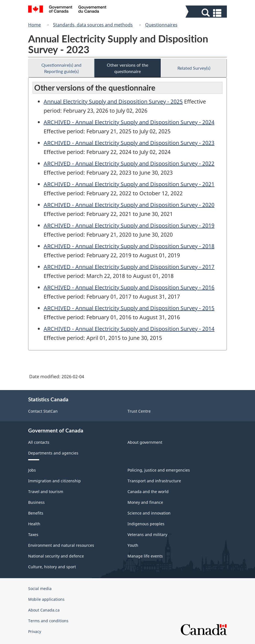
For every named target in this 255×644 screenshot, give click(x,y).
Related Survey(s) (194, 68)
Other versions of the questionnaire (127, 68)
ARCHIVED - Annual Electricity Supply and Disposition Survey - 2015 (129, 308)
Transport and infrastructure (154, 481)
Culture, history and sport (52, 567)
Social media (40, 588)
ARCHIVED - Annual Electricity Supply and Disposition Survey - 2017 (129, 267)
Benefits (36, 513)
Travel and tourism (46, 492)
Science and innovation (149, 513)
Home (34, 25)
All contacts (39, 442)
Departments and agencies (53, 453)
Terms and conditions (48, 621)
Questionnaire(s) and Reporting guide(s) (61, 68)
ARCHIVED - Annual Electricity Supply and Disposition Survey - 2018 (129, 246)
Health (34, 524)
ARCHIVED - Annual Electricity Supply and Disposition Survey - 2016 (129, 287)
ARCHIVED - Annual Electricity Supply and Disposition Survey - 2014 (129, 329)
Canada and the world (148, 492)
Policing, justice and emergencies (159, 470)
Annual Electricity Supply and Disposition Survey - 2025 (113, 102)
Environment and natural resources (61, 545)
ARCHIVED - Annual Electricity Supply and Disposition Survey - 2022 (129, 163)
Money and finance (145, 502)
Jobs (32, 470)
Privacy (35, 631)
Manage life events (145, 556)
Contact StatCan (43, 411)
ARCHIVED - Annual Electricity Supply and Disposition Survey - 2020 (129, 205)
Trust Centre (139, 411)
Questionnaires (161, 25)
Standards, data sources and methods (93, 25)
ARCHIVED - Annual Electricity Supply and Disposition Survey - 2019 (129, 225)
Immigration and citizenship (55, 481)
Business (36, 502)
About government (145, 442)
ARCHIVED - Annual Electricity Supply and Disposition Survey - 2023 (129, 143)
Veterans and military (147, 535)
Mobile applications (46, 599)
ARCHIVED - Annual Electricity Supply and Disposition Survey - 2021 (129, 184)
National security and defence (56, 556)
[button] (207, 13)
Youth (133, 545)
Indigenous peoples (146, 524)
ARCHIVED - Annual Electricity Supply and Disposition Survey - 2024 (129, 122)
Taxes (33, 535)
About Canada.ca (44, 610)
